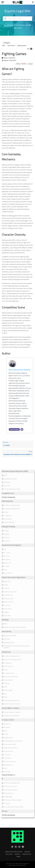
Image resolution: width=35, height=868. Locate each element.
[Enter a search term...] (18, 19)
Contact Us (17, 854)
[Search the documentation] (6, 19)
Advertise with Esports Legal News (14, 852)
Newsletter (27, 852)
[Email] (22, 429)
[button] (30, 49)
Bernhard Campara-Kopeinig (19, 369)
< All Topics (6, 43)
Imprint (18, 857)
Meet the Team (9, 854)
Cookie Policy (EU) (27, 854)
